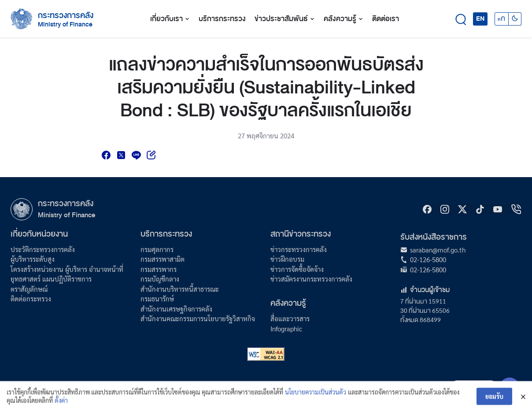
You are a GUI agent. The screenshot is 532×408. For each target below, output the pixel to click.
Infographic (286, 328)
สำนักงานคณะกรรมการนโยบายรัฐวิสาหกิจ (198, 318)
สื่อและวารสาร (290, 318)
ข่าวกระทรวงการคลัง (299, 249)
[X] (462, 209)
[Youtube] (498, 209)
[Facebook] (427, 209)
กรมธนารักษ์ (157, 299)
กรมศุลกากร (157, 249)
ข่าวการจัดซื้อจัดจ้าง (297, 269)
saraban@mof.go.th (438, 250)
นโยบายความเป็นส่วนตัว (316, 397)
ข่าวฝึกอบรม (287, 259)
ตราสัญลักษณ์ (29, 289)
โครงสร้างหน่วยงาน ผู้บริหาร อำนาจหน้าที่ (67, 269)
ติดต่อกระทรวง (31, 299)
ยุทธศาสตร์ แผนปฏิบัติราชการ (51, 279)
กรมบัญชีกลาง (160, 279)
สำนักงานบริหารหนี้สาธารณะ (180, 289)
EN (480, 19)
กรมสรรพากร (159, 269)
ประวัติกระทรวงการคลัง (43, 249)
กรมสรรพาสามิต (163, 259)
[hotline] (516, 209)
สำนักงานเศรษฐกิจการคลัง (176, 309)
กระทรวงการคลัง (66, 15)
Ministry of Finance (66, 215)
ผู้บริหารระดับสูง (33, 259)
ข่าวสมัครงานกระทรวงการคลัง (311, 279)
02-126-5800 (428, 259)
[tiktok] (480, 209)
